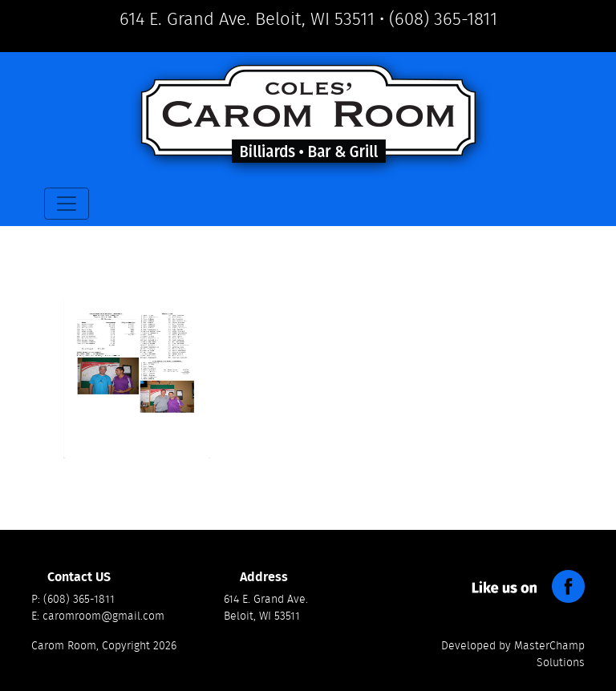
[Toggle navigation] (67, 204)
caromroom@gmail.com (103, 616)
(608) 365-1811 (443, 19)
